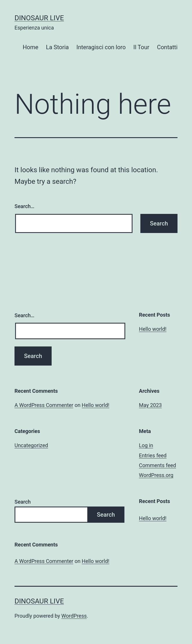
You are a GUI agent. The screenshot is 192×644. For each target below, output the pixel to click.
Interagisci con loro (101, 47)
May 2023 (150, 405)
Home (30, 47)
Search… (25, 206)
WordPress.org (156, 475)
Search (23, 502)
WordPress (74, 616)
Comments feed (157, 465)
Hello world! (153, 329)
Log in (146, 445)
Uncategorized (31, 445)
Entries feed (153, 455)
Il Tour (141, 47)
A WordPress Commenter (44, 405)
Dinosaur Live (39, 18)
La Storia (57, 47)
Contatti (167, 47)
